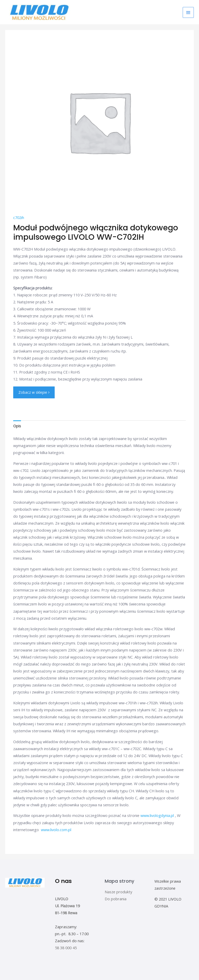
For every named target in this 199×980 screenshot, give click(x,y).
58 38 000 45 (66, 948)
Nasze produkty (118, 891)
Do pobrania (116, 898)
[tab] (17, 426)
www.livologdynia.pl (157, 815)
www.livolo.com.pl (56, 829)
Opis (17, 426)
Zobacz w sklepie (34, 392)
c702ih (19, 217)
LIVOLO (62, 898)
